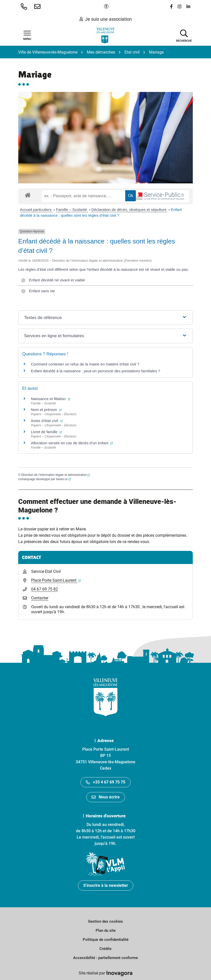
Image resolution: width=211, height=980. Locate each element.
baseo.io (63, 479)
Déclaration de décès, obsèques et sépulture (129, 210)
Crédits (105, 949)
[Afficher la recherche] (184, 35)
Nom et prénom (46, 410)
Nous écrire (106, 797)
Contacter (40, 598)
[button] (25, 6)
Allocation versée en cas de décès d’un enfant (72, 443)
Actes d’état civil (47, 421)
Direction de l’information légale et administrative (56, 475)
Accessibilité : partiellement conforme (105, 958)
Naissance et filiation (51, 399)
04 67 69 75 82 (45, 589)
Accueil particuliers (36, 210)
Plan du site (106, 930)
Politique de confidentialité (106, 940)
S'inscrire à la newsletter (106, 885)
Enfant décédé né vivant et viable (53, 280)
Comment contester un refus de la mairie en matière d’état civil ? (85, 364)
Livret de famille (46, 432)
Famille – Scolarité (72, 210)
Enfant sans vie (38, 291)
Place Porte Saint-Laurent (56, 580)
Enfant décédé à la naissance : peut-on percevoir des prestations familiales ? (96, 371)
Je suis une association (106, 19)
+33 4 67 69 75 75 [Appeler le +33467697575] (105, 782)
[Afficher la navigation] (27, 36)
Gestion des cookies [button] (105, 921)
